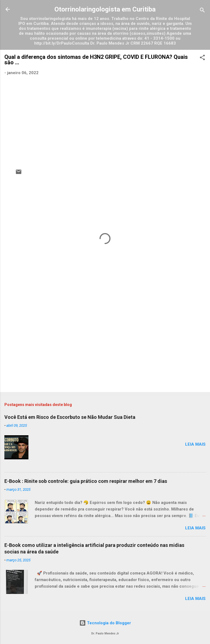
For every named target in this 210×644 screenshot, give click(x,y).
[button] (202, 58)
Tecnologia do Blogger (105, 623)
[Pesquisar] (202, 11)
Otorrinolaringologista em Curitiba (105, 9)
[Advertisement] (105, 345)
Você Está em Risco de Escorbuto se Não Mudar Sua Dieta (70, 417)
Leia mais (195, 444)
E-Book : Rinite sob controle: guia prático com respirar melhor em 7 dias (86, 481)
